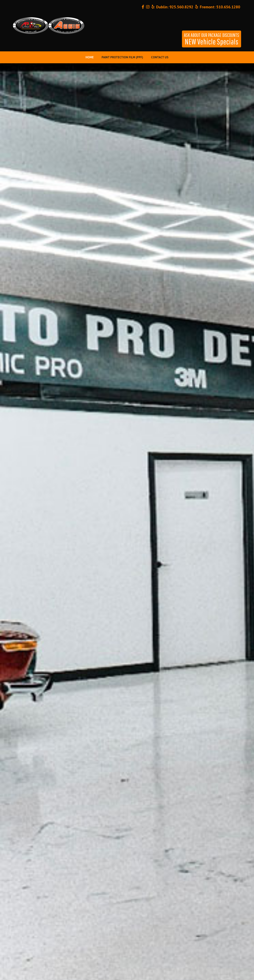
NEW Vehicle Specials (212, 39)
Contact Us (160, 57)
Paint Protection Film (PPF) (122, 57)
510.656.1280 (228, 7)
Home (90, 57)
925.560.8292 (181, 7)
